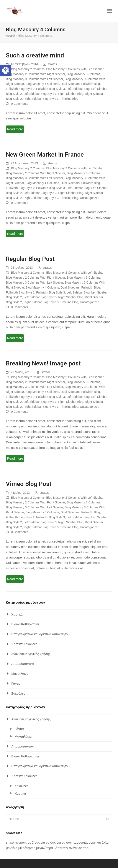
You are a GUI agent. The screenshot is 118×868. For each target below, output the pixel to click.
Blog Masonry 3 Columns (84, 74)
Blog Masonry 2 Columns (28, 69)
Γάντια (16, 683)
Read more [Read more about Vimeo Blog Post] (15, 579)
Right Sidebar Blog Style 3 (41, 99)
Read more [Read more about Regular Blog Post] (15, 338)
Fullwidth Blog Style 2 (20, 89)
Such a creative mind (35, 55)
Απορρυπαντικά (23, 664)
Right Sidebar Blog (71, 94)
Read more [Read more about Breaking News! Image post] (15, 458)
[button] (6, 70)
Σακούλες (18, 693)
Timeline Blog (69, 99)
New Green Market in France (45, 155)
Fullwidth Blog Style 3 (51, 89)
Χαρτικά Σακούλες (24, 644)
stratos (52, 64)
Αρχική (10, 36)
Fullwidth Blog (91, 84)
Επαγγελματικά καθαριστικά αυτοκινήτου (40, 634)
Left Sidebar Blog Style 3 (40, 94)
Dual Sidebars (70, 84)
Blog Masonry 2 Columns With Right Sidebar (35, 74)
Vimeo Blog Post (29, 484)
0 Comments (20, 104)
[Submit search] (108, 819)
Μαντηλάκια (20, 674)
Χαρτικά (17, 614)
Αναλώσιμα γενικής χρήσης (31, 654)
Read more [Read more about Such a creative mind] (15, 129)
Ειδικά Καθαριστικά (25, 624)
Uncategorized (90, 198)
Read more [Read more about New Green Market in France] (15, 234)
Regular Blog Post (30, 259)
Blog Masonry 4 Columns (42, 84)
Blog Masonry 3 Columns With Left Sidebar (34, 79)
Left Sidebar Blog (78, 89)
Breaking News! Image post (43, 363)
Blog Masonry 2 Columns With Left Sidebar (75, 69)
